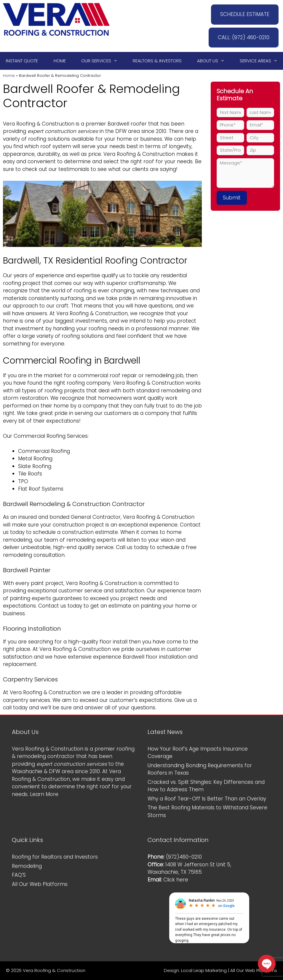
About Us (214, 61)
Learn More (44, 794)
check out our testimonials (56, 169)
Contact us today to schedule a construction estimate (102, 529)
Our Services (102, 61)
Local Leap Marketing (204, 970)
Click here (176, 880)
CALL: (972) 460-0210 (244, 37)
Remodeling (27, 866)
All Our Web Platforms (40, 884)
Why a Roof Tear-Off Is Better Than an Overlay (207, 799)
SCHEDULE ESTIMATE (245, 14)
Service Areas (261, 61)
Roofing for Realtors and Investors (55, 857)
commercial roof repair (107, 375)
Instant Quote (22, 61)
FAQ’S (19, 875)
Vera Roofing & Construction (39, 124)
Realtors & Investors (157, 61)
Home (60, 61)
